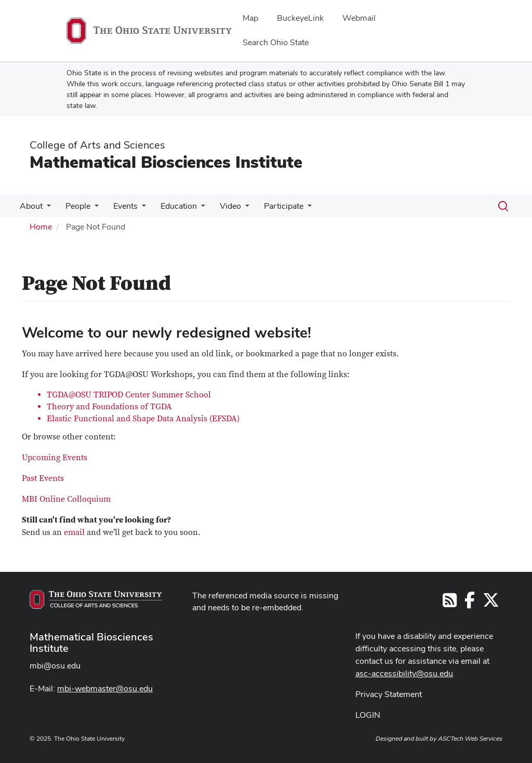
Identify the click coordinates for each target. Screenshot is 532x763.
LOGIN (368, 715)
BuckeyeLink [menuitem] (300, 18)
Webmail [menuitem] (359, 18)
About (30, 206)
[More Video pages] (236, 209)
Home (41, 227)
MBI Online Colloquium (66, 499)
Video (221, 206)
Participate (272, 206)
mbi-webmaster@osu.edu (105, 688)
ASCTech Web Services (470, 739)
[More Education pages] (194, 209)
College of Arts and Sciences (97, 145)
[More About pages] (46, 209)
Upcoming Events (55, 458)
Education (171, 206)
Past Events (43, 478)
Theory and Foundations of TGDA (109, 407)
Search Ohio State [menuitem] (276, 42)
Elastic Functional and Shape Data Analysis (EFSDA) (143, 419)
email (74, 532)
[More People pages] (91, 209)
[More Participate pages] (296, 209)
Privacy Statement (389, 694)
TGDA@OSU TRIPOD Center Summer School (129, 395)
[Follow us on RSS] (450, 603)
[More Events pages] (137, 209)
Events (120, 206)
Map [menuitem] (250, 18)
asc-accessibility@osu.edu (404, 673)
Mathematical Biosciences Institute (166, 162)
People (75, 206)
